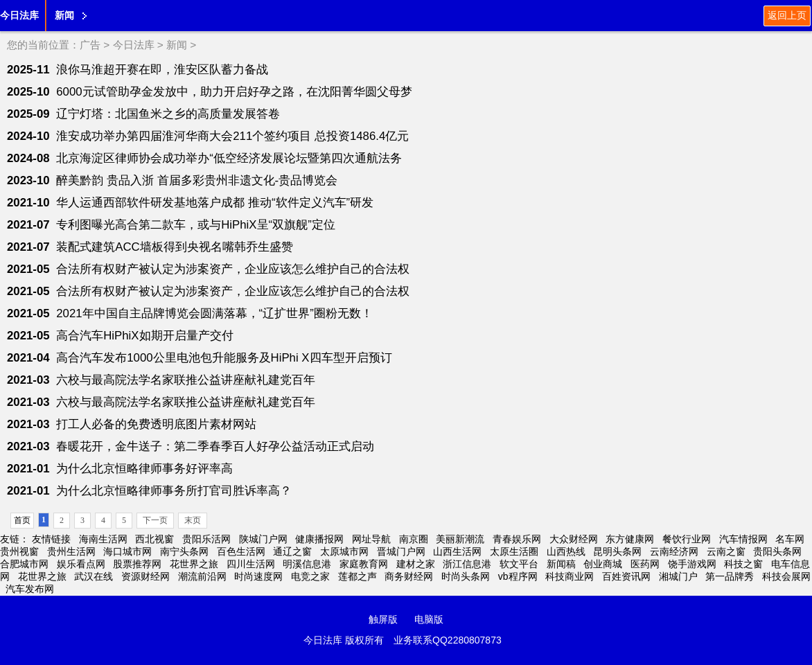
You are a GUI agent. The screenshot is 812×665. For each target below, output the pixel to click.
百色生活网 (241, 551)
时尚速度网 (258, 576)
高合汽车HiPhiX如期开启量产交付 (144, 336)
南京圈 (414, 539)
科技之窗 (743, 564)
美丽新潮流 (460, 539)
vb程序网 (518, 576)
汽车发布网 (30, 589)
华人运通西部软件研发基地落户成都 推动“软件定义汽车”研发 (215, 203)
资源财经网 (145, 576)
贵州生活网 (71, 551)
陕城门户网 (263, 539)
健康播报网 (319, 539)
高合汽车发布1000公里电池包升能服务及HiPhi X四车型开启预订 (224, 358)
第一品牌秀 (730, 576)
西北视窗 (155, 539)
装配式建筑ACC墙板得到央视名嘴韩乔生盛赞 (174, 247)
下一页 (155, 520)
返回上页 (787, 15)
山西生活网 (457, 551)
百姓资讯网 (626, 576)
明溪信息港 (307, 564)
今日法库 (19, 15)
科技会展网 (786, 576)
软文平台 (519, 564)
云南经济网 (674, 551)
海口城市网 (127, 551)
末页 (193, 520)
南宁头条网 (184, 551)
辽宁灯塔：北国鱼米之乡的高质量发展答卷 (168, 114)
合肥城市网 (24, 564)
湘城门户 (678, 576)
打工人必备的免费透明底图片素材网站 (156, 424)
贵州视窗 (19, 551)
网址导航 (371, 539)
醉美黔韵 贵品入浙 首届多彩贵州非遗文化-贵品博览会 (197, 180)
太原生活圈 (514, 551)
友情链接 (51, 539)
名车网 (790, 539)
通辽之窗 (292, 551)
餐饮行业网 (687, 539)
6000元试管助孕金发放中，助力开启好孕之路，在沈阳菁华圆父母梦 (234, 92)
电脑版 (429, 619)
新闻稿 (561, 564)
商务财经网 (409, 576)
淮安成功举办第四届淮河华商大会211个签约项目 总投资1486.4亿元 (232, 136)
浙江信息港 (467, 564)
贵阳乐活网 (206, 539)
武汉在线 (94, 576)
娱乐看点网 (81, 564)
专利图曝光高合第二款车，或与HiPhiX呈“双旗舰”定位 (195, 225)
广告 (90, 45)
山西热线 (566, 551)
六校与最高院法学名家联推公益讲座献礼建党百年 (186, 380)
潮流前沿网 (202, 576)
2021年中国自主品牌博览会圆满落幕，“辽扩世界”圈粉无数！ (214, 313)
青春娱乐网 (517, 539)
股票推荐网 (137, 564)
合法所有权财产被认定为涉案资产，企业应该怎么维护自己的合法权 (233, 269)
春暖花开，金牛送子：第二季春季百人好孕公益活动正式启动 (215, 446)
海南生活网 (103, 539)
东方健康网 (630, 539)
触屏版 (383, 619)
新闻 (64, 15)
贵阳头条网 (777, 551)
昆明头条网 (617, 551)
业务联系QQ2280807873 (448, 640)
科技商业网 (570, 576)
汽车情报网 (743, 539)
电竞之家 (310, 576)
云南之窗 (726, 551)
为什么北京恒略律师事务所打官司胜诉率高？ (174, 491)
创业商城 (603, 564)
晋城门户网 (401, 551)
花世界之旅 (194, 564)
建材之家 (416, 564)
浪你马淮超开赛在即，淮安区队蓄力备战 (162, 70)
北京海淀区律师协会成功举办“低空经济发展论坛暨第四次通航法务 (229, 158)
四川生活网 (251, 564)
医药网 (645, 564)
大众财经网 (574, 539)
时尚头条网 (466, 576)
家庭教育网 (364, 564)
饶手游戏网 (692, 564)
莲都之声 (358, 576)
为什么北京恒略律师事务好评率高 (144, 469)
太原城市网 (344, 551)
